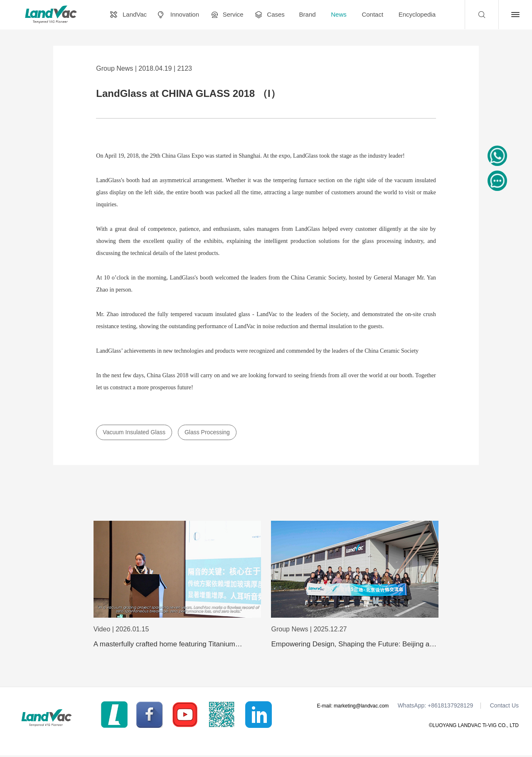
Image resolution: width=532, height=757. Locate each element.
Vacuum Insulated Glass (134, 432)
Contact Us (504, 707)
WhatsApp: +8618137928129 (436, 707)
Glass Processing (207, 432)
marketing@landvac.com (361, 707)
